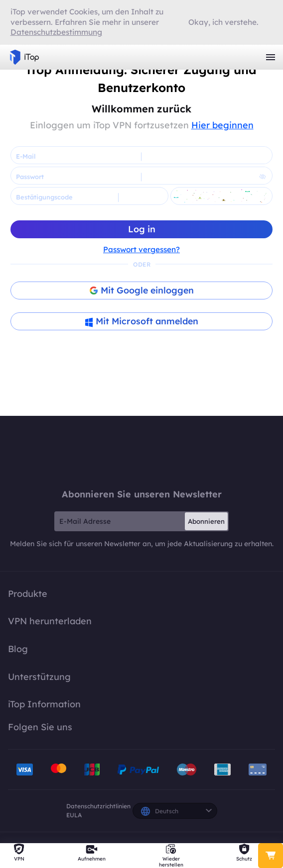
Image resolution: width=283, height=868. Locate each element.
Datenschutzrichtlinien (98, 806)
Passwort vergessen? (141, 249)
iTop (141, 452)
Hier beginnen (222, 125)
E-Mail (26, 156)
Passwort (30, 177)
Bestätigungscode (44, 197)
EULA (74, 815)
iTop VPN (24, 57)
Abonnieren (206, 521)
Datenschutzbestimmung (56, 32)
